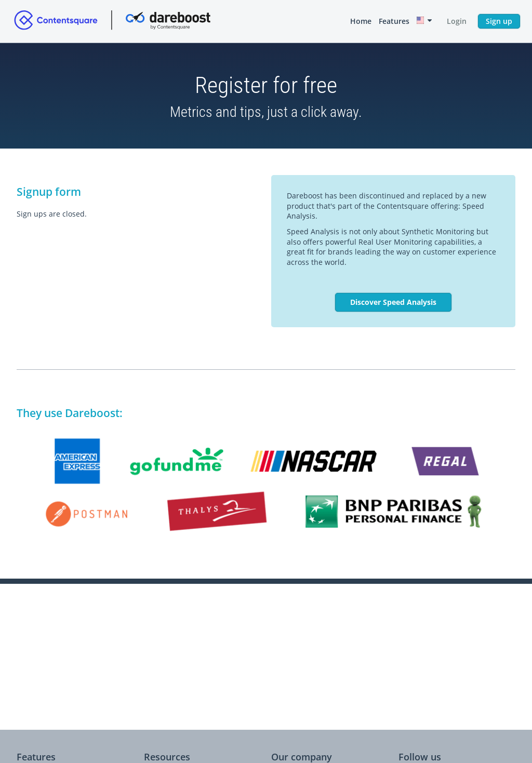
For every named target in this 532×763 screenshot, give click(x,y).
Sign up (499, 21)
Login (457, 21)
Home (361, 21)
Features (394, 21)
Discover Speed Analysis (393, 302)
